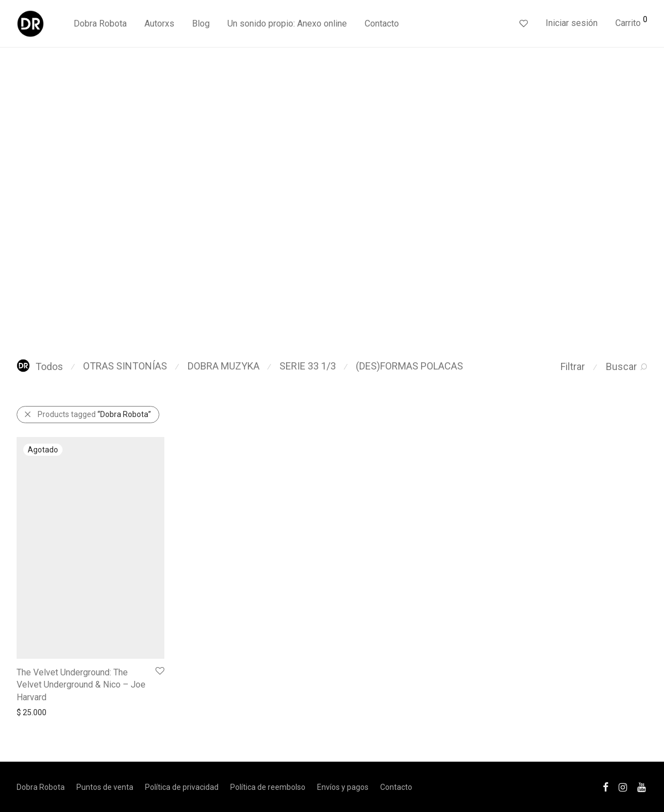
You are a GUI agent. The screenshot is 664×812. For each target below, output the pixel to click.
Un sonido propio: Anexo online (287, 24)
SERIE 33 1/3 (308, 366)
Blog (201, 24)
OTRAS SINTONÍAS (125, 366)
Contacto (382, 24)
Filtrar (573, 366)
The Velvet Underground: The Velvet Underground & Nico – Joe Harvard (81, 685)
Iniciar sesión (572, 23)
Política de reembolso (268, 787)
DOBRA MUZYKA (224, 366)
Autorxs (159, 24)
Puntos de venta (105, 787)
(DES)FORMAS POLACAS (409, 366)
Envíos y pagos (343, 787)
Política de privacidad (182, 787)
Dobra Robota (100, 24)
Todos (40, 366)
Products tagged (94, 414)
